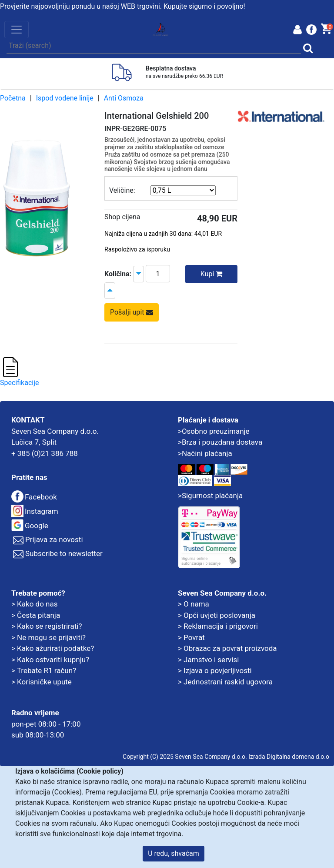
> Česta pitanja (36, 615)
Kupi (212, 274)
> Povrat (191, 637)
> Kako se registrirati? (47, 626)
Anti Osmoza (124, 98)
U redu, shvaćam (174, 853)
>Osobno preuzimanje (214, 431)
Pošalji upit (132, 312)
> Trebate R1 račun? (44, 670)
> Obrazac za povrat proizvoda (227, 648)
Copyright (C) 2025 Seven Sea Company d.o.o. (185, 757)
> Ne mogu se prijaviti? (48, 637)
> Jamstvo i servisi (208, 660)
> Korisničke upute (42, 682)
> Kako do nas (34, 604)
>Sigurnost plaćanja (210, 496)
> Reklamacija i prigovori (218, 626)
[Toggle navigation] (17, 30)
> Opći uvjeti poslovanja (217, 615)
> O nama (194, 604)
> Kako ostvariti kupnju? (50, 660)
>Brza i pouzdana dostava (220, 442)
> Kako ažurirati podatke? (53, 648)
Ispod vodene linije (65, 98)
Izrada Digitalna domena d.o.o (289, 757)
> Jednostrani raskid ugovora (225, 682)
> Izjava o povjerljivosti (215, 670)
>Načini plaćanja (205, 453)
